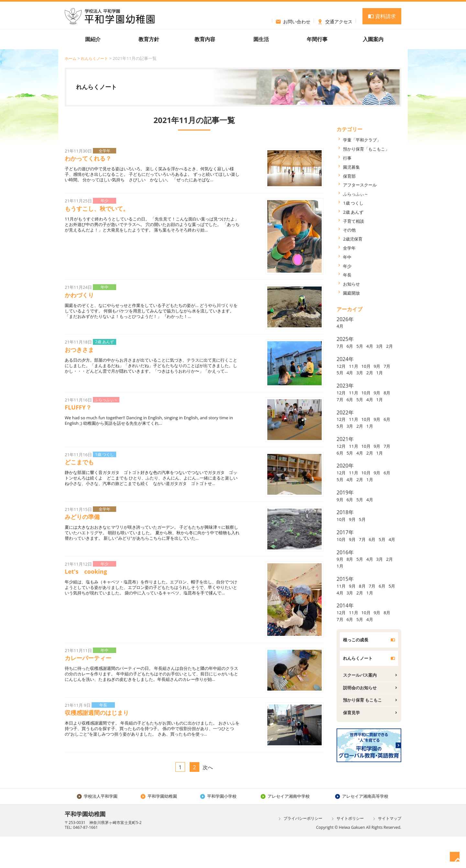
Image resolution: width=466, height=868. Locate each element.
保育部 (351, 176)
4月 (341, 326)
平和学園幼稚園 (158, 827)
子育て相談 (356, 221)
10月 (371, 372)
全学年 (351, 248)
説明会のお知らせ (364, 725)
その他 (351, 230)
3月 (386, 346)
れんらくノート (97, 58)
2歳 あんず (355, 212)
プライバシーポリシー (300, 850)
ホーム (71, 58)
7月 (341, 346)
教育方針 (149, 39)
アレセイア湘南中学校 (284, 827)
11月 (356, 372)
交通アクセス (335, 21)
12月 (342, 372)
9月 (384, 372)
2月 (341, 353)
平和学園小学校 (217, 827)
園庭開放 (353, 293)
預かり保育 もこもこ (367, 739)
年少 (348, 266)
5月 (363, 346)
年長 (348, 275)
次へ (208, 780)
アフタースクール (364, 185)
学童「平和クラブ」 (366, 140)
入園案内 (373, 39)
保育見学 (353, 752)
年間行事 (317, 39)
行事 (348, 158)
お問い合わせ (293, 21)
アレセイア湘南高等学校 (361, 827)
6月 (352, 346)
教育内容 (205, 39)
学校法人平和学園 (97, 827)
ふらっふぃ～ (359, 194)
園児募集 (353, 167)
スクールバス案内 (364, 712)
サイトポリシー (347, 850)
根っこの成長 (359, 674)
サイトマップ (386, 850)
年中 (348, 257)
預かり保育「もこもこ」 (372, 149)
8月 (341, 412)
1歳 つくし (355, 203)
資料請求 (382, 16)
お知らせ (353, 284)
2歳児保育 (355, 239)
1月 (341, 386)
